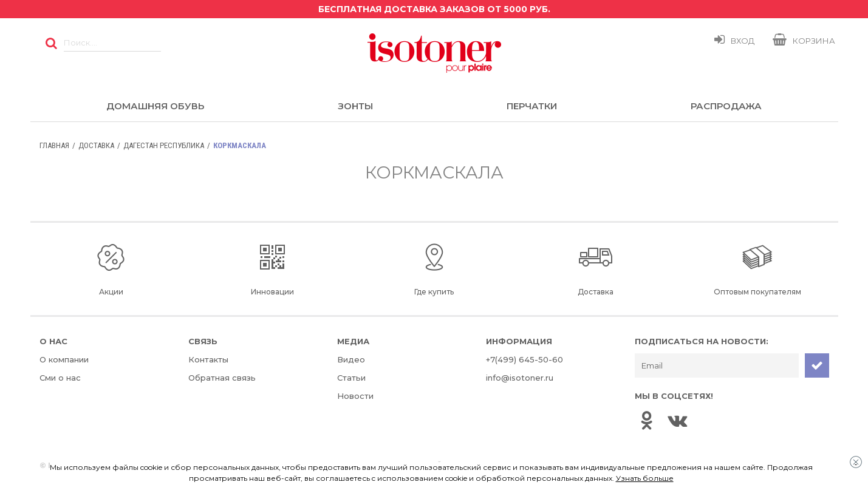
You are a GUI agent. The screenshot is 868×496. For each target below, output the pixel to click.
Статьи (351, 378)
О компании (64, 359)
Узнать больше (645, 478)
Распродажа (726, 106)
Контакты (208, 359)
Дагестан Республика (164, 145)
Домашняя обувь (155, 106)
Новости (355, 396)
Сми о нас (60, 378)
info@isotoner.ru (520, 378)
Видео (351, 359)
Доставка (96, 145)
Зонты (355, 106)
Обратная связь (222, 378)
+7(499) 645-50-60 (525, 359)
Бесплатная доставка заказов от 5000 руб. (434, 9)
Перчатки (532, 106)
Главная (54, 145)
